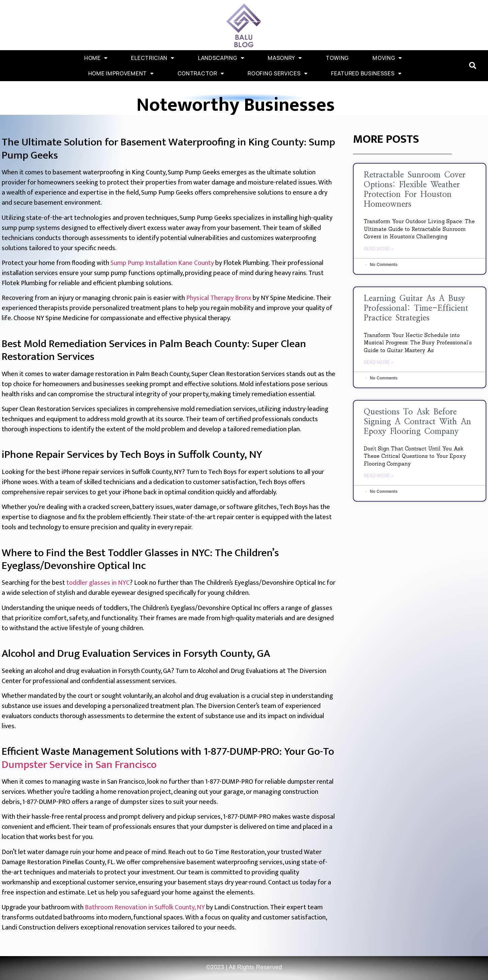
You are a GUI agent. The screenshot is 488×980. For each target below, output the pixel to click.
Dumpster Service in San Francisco (79, 765)
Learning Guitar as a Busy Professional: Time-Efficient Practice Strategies (416, 308)
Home (96, 58)
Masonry (285, 58)
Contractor (201, 73)
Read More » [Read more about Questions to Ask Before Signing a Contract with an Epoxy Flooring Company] (379, 476)
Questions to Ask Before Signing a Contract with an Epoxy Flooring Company (417, 422)
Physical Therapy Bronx (219, 298)
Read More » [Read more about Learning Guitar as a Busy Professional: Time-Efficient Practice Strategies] (379, 362)
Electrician (153, 58)
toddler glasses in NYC (98, 583)
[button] (473, 66)
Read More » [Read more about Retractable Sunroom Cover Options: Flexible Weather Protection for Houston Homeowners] (379, 249)
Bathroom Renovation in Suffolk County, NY (145, 907)
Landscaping (221, 58)
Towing (337, 58)
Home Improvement (121, 73)
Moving (387, 58)
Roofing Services (278, 73)
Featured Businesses (366, 73)
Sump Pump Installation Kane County (162, 263)
